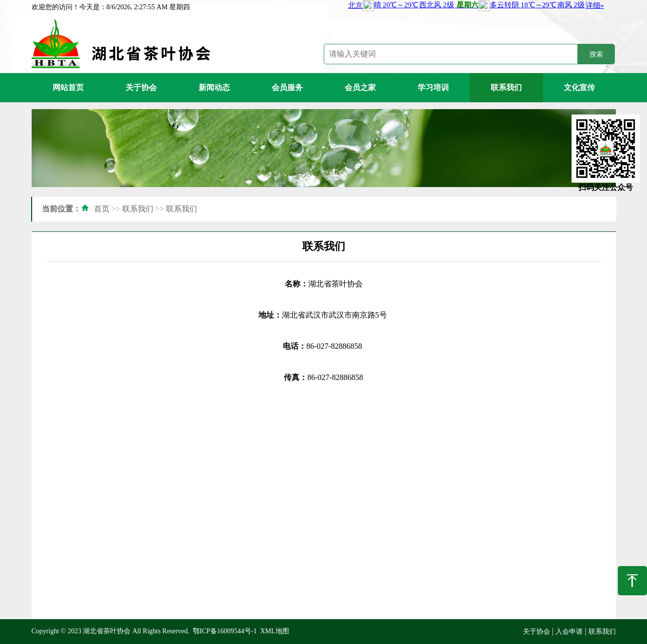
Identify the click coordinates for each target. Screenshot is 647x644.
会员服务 (287, 87)
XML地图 (274, 631)
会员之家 (360, 87)
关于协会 (141, 87)
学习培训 (433, 87)
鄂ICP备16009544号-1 (225, 631)
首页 (102, 209)
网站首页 (68, 87)
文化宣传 (579, 87)
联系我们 (506, 87)
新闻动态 (214, 87)
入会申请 (569, 632)
